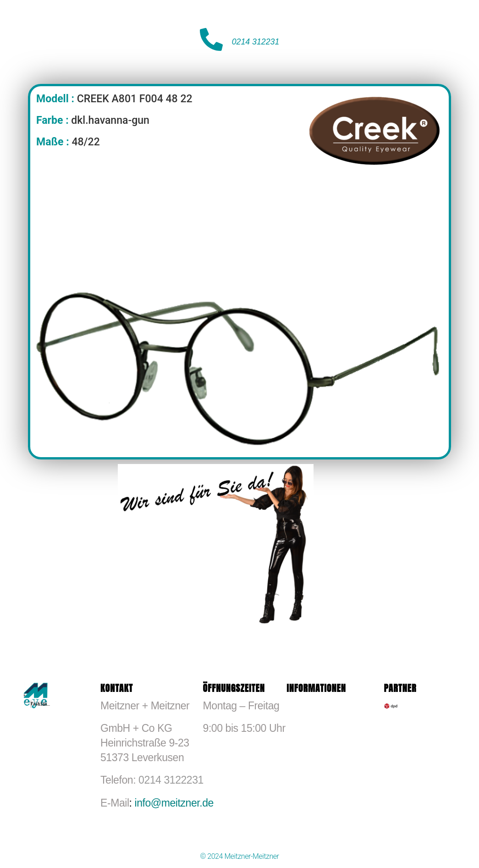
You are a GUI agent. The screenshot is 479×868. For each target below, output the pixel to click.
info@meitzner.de (174, 803)
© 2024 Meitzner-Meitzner (239, 856)
